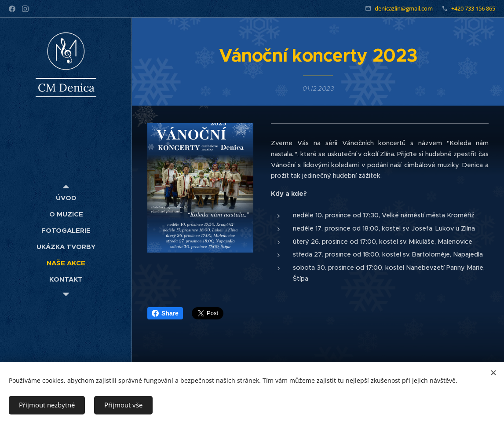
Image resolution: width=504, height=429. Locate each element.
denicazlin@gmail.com (404, 8)
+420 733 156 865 (473, 8)
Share (165, 313)
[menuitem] (66, 198)
